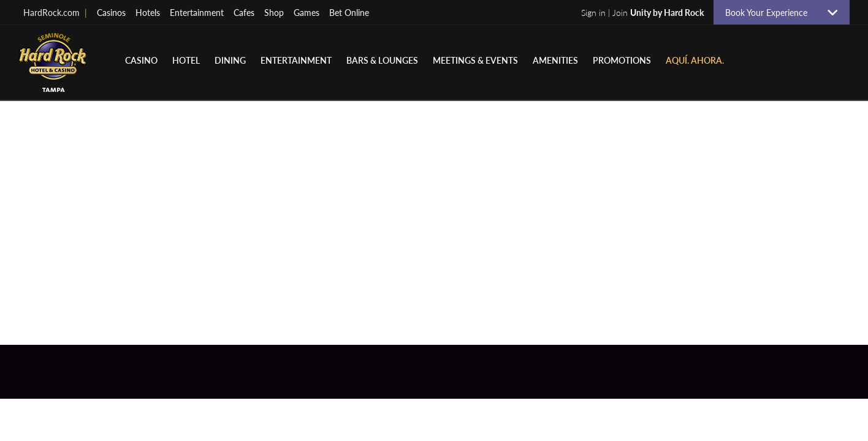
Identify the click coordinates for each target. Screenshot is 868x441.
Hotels (148, 12)
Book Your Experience (771, 12)
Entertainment (197, 12)
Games (306, 12)
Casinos (111, 12)
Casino (141, 60)
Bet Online (349, 12)
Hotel (186, 60)
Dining (230, 60)
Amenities (555, 60)
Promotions (622, 60)
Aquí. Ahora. (695, 60)
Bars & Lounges (382, 60)
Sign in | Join (642, 12)
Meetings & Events (475, 60)
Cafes (244, 12)
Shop (274, 12)
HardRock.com (55, 12)
